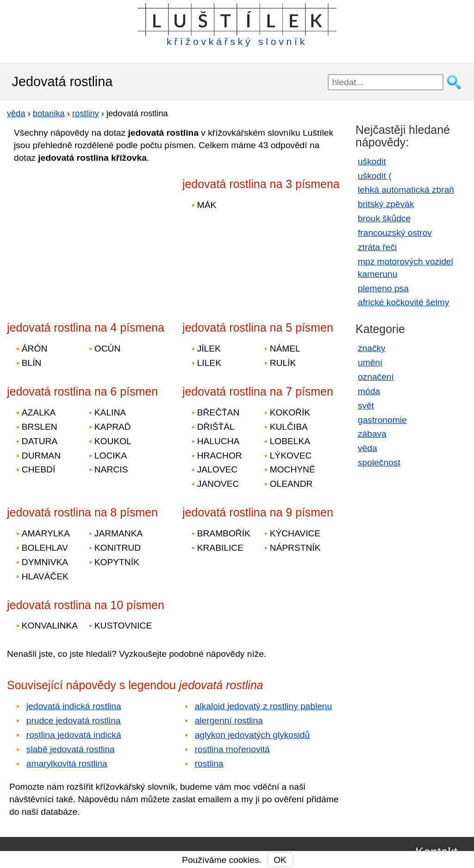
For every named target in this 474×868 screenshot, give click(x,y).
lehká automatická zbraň (406, 190)
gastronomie (382, 420)
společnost (379, 462)
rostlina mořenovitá (232, 749)
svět (366, 406)
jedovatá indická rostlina (74, 706)
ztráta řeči (377, 247)
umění (370, 362)
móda (369, 391)
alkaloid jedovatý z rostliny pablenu (264, 706)
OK (280, 860)
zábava (372, 434)
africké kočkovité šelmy (403, 302)
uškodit (372, 161)
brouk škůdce (384, 218)
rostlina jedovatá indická (74, 735)
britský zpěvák (386, 204)
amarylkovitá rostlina (67, 764)
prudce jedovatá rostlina (74, 720)
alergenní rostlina (229, 720)
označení (376, 377)
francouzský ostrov (395, 233)
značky (372, 348)
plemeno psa (383, 288)
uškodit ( (375, 176)
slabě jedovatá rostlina (71, 749)
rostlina (209, 764)
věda (368, 448)
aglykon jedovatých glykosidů (253, 735)
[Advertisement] (88, 236)
